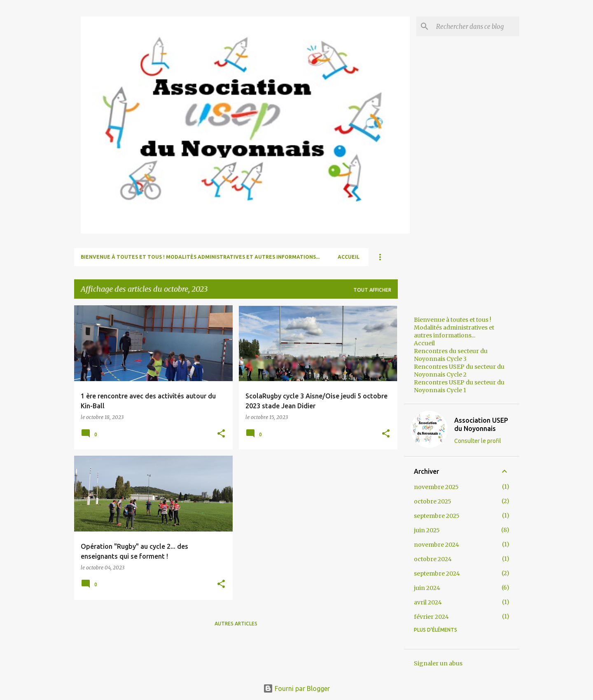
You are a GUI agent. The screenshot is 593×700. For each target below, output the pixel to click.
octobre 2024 (433, 559)
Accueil (349, 257)
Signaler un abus (438, 663)
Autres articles (236, 624)
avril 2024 (428, 602)
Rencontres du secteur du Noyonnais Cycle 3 (451, 355)
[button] (221, 434)
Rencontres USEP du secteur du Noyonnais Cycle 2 (459, 371)
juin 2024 (427, 588)
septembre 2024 (437, 574)
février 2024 (431, 617)
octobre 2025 (433, 501)
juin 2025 (427, 530)
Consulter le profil (478, 441)
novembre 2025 (436, 487)
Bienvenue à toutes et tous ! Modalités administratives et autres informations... (200, 257)
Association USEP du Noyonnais (481, 424)
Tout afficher (372, 290)
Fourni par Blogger (296, 688)
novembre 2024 (437, 545)
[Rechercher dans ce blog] (476, 26)
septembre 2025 (437, 516)
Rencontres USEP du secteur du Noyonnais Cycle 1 (459, 386)
